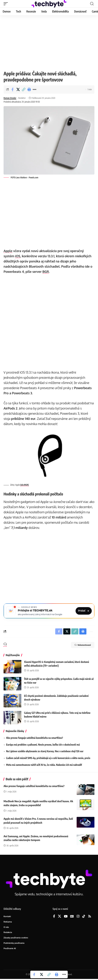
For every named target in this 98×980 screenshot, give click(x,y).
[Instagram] (78, 918)
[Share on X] (18, 90)
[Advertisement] (49, 42)
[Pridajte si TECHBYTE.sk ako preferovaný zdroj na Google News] (49, 611)
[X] (60, 918)
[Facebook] (54, 918)
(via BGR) (24, 485)
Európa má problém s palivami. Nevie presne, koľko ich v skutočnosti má (43, 746)
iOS (18, 256)
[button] (7, 4)
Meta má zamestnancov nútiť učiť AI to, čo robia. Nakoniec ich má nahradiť (44, 766)
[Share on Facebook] (12, 90)
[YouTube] (66, 918)
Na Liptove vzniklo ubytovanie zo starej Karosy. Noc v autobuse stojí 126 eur (45, 752)
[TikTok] (84, 918)
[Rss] (90, 918)
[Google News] (72, 918)
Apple (8, 251)
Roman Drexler (10, 98)
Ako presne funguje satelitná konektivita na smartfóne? (34, 739)
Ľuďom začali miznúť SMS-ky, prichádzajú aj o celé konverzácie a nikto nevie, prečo (48, 759)
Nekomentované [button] (83, 646)
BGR (46, 272)
